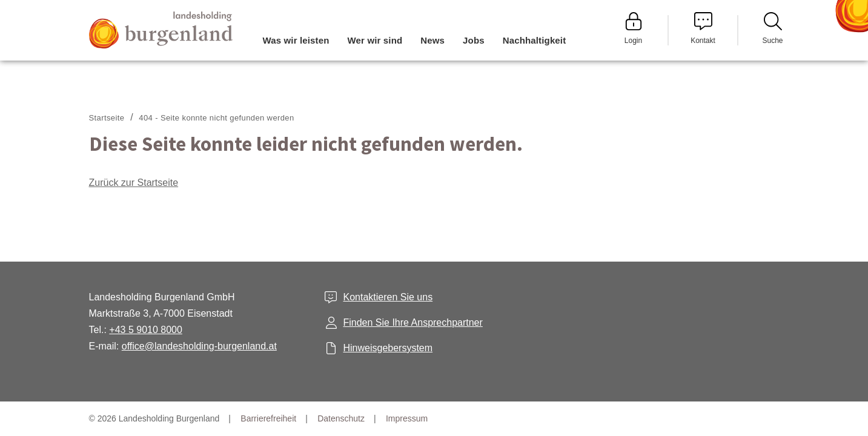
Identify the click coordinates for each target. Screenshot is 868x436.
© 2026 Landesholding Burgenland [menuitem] (154, 418)
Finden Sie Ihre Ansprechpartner (412, 322)
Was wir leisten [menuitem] (296, 40)
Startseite (107, 118)
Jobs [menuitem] (474, 40)
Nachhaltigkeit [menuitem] (535, 40)
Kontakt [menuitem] (703, 28)
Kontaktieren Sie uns (388, 297)
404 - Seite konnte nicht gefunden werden (216, 118)
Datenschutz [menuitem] (341, 418)
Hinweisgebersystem (388, 348)
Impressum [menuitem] (407, 418)
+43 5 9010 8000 (146, 330)
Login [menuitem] (634, 28)
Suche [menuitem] (772, 28)
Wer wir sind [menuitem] (375, 40)
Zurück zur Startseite (134, 183)
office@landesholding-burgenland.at (199, 346)
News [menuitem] (432, 40)
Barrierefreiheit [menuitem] (268, 418)
